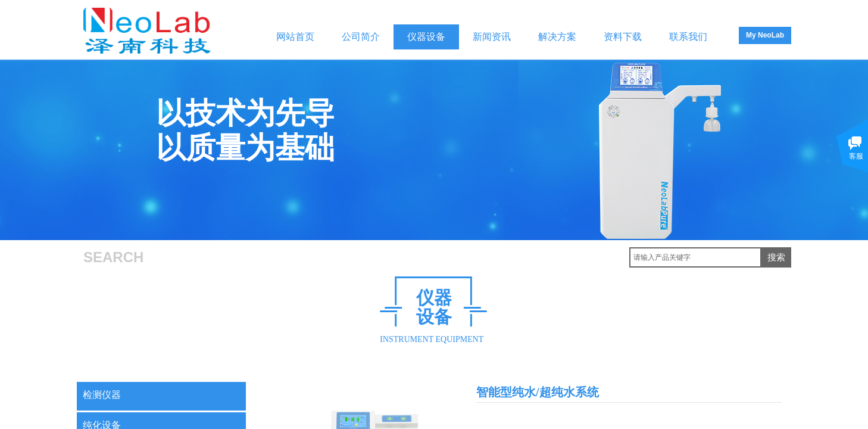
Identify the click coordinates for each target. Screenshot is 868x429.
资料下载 (623, 37)
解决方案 (557, 37)
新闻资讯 (492, 37)
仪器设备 (426, 37)
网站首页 (295, 37)
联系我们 (688, 37)
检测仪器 (102, 395)
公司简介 (361, 37)
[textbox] (695, 257)
